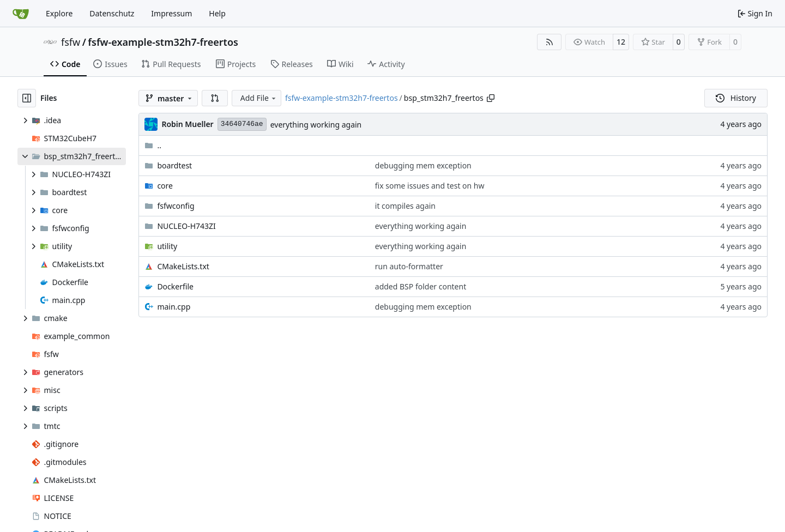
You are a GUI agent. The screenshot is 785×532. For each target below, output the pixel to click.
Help (217, 13)
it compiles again (405, 206)
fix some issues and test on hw (430, 186)
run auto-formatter (409, 266)
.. (153, 145)
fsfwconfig (176, 206)
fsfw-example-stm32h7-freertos (163, 42)
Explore (59, 13)
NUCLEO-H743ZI (186, 226)
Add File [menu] (259, 98)
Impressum (171, 13)
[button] (215, 98)
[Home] (21, 14)
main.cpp (174, 307)
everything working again (316, 125)
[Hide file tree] (27, 98)
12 (621, 42)
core (165, 186)
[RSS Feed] (549, 42)
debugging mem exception (423, 165)
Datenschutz (112, 13)
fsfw (71, 42)
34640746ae (242, 124)
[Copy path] (491, 98)
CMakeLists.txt (183, 266)
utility (167, 246)
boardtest (174, 165)
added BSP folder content (421, 286)
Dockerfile (175, 286)
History (736, 98)
